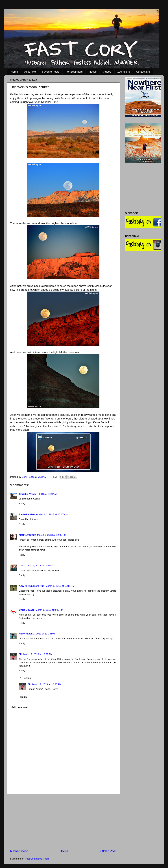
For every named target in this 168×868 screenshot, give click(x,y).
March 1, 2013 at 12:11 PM (60, 586)
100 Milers (124, 72)
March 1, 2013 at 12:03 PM (52, 535)
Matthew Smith (28, 535)
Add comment (19, 707)
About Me (30, 72)
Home (14, 72)
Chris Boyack (27, 610)
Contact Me (143, 72)
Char (22, 566)
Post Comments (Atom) (38, 859)
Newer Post (19, 851)
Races (93, 72)
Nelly (22, 634)
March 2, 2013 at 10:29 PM (38, 654)
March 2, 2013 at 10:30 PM (47, 684)
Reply (22, 504)
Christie (23, 494)
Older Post (108, 851)
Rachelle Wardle (28, 514)
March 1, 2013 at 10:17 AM (53, 514)
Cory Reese (28, 477)
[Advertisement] (63, 822)
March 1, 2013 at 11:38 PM (40, 634)
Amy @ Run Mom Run (32, 586)
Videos (107, 72)
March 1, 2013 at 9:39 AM (43, 494)
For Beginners (74, 72)
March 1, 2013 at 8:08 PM (49, 610)
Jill (21, 654)
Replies (27, 678)
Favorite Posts (51, 72)
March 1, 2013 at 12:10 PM (40, 566)
